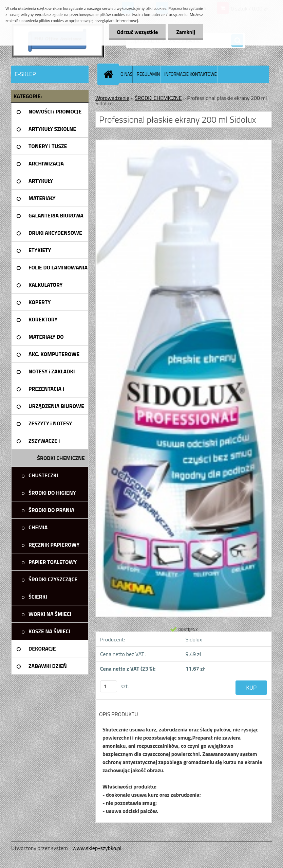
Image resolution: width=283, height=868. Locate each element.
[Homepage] (110, 74)
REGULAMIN (148, 74)
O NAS (126, 74)
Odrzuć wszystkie (136, 32)
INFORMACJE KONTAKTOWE (190, 74)
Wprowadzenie (112, 98)
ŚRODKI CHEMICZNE (158, 98)
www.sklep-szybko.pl (97, 848)
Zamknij (185, 32)
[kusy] (109, 686)
